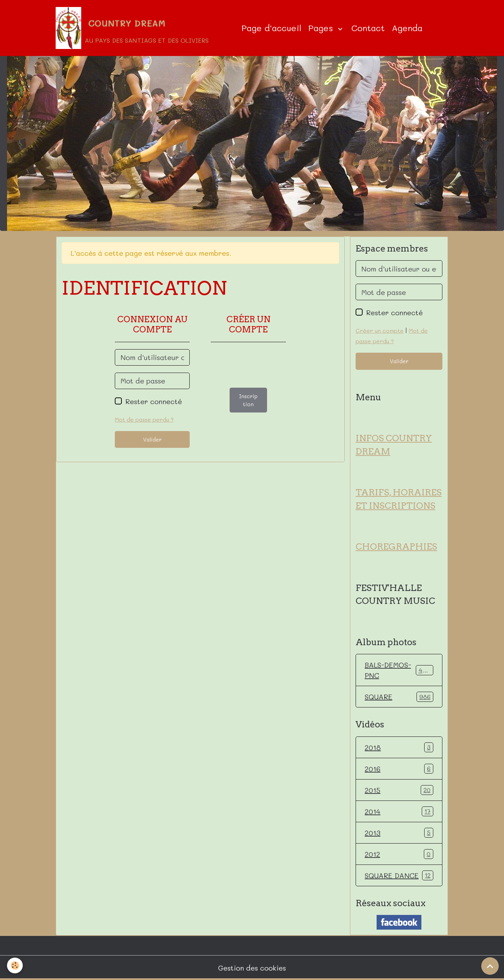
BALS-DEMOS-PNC (399, 670)
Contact (368, 28)
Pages (322, 28)
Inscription (248, 400)
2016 (399, 769)
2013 (399, 833)
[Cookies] (15, 965)
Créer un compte (380, 330)
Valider (152, 439)
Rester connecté (154, 401)
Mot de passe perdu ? (144, 419)
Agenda (407, 28)
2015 (399, 790)
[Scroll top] (490, 966)
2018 (399, 747)
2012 (399, 854)
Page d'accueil (271, 28)
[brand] (132, 28)
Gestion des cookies (252, 968)
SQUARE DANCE (399, 875)
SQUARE (399, 697)
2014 (399, 811)
